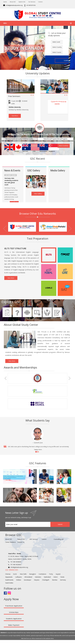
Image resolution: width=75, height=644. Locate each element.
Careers (40, 2)
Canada (17, 148)
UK (8, 148)
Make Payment (14, 625)
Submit (60, 524)
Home (5, 2)
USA (34, 148)
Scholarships (14, 612)
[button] (2, 48)
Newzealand (43, 148)
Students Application (14, 619)
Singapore (52, 148)
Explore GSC (22, 2)
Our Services (32, 2)
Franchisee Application (14, 606)
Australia (25, 148)
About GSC (13, 2)
